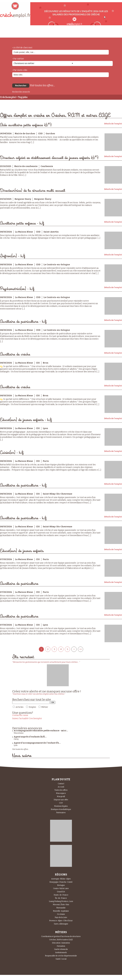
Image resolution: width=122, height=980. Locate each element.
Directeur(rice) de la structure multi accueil (33, 191)
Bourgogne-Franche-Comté (61, 882)
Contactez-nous (20, 715)
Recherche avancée (21, 92)
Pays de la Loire (61, 917)
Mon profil (61, 796)
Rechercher (21, 86)
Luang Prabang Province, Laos (61, 901)
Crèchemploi (8, 97)
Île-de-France (61, 898)
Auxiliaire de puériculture (19, 584)
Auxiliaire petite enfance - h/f (22, 223)
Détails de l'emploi (113, 124)
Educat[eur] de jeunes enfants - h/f (26, 420)
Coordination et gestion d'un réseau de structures (61, 936)
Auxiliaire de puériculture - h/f (23, 322)
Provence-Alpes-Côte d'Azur (61, 921)
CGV (61, 803)
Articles (20, 707)
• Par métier (18, 59)
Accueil (61, 787)
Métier (45, 707)
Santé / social (61, 959)
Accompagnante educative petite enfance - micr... (41, 731)
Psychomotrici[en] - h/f (17, 289)
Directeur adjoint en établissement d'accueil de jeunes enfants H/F (49, 158)
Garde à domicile (61, 949)
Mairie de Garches (25, 134)
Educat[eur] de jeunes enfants (22, 551)
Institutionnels (61, 953)
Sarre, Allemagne (61, 924)
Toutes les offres (61, 790)
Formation (61, 946)
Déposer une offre (61, 800)
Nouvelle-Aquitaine (61, 911)
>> (81, 649)
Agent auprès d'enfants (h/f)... (30, 737)
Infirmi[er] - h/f (13, 256)
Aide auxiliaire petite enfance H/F (26, 125)
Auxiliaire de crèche (15, 354)
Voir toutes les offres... (42, 85)
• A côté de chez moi (22, 48)
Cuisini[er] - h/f (12, 453)
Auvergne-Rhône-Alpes (61, 879)
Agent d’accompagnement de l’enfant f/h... (37, 743)
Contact (61, 784)
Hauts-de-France (61, 895)
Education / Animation (61, 943)
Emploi (32, 707)
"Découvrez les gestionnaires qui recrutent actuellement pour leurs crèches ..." (46, 662)
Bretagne (61, 885)
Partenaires (61, 813)
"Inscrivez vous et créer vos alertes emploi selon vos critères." (39, 694)
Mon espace (61, 793)
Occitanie (61, 914)
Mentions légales (61, 806)
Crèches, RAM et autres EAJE (61, 940)
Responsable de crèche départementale (61, 956)
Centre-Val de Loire (61, 888)
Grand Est (61, 892)
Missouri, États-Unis (61, 905)
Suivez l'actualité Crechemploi (27, 718)
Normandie (61, 908)
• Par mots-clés (20, 70)
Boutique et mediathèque (61, 809)
